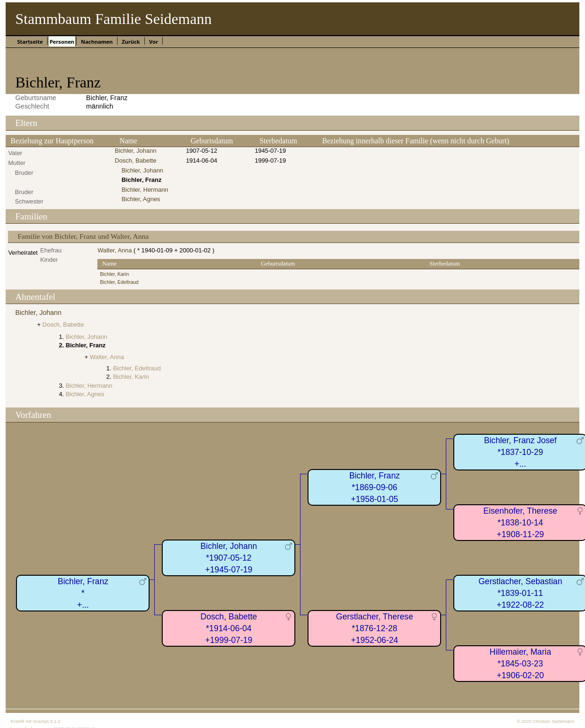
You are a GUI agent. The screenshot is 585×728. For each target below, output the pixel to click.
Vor (154, 42)
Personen (62, 42)
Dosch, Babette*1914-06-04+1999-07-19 (229, 628)
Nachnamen (97, 42)
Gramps (41, 721)
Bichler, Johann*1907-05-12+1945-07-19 (229, 558)
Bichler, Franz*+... (83, 593)
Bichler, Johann (136, 151)
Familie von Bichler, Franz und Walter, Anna (83, 236)
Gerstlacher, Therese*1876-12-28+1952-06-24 (374, 628)
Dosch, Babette (136, 160)
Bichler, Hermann (145, 190)
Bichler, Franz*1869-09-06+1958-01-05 (375, 487)
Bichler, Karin (114, 274)
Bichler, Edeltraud (119, 282)
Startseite (30, 42)
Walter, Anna (115, 250)
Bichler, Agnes (141, 199)
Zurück (131, 42)
